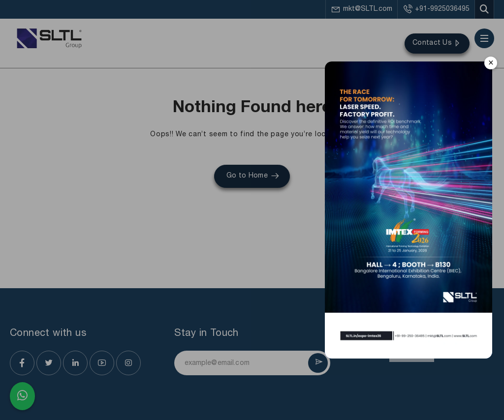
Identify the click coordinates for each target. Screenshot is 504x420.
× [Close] (491, 63)
